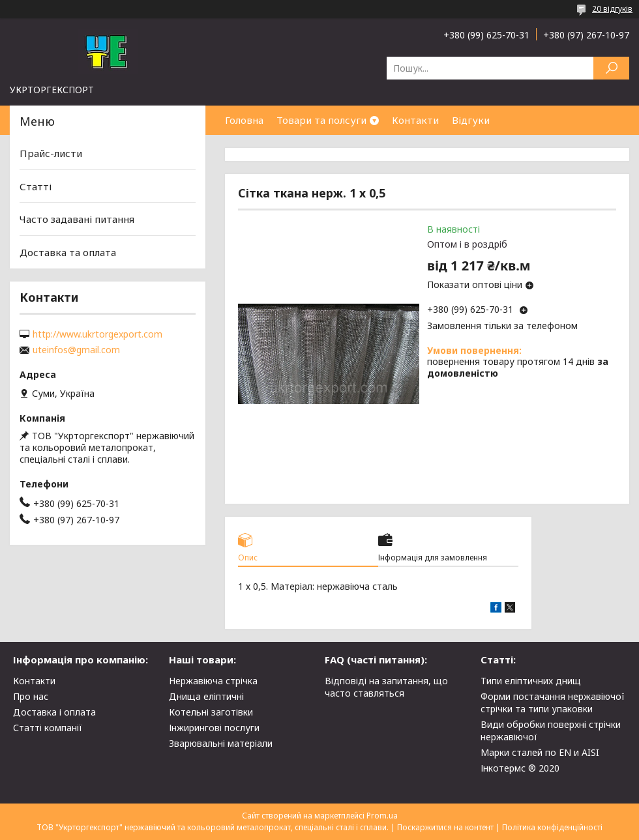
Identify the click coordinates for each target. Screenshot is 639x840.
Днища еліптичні (206, 696)
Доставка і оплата (54, 712)
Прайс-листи (51, 153)
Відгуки (471, 120)
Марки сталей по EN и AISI (540, 752)
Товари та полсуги (321, 120)
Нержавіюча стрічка (213, 681)
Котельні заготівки (211, 712)
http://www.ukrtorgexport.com (97, 334)
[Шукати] (611, 68)
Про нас (31, 696)
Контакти (415, 120)
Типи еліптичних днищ (531, 681)
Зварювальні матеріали (221, 743)
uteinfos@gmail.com (76, 350)
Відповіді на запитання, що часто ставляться (386, 687)
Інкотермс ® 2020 (520, 768)
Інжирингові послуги (214, 728)
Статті (36, 186)
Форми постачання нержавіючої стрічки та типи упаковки (553, 702)
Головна (244, 120)
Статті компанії (48, 728)
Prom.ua (382, 816)
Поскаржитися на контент (445, 827)
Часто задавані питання (77, 219)
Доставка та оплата (68, 252)
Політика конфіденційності (552, 827)
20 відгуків (612, 9)
